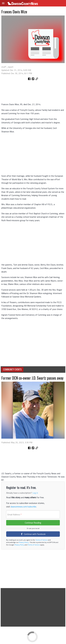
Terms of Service (41, 540)
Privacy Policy (24, 542)
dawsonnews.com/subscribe (23, 507)
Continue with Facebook (33, 534)
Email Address (14, 514)
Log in (35, 493)
